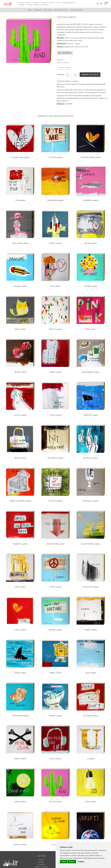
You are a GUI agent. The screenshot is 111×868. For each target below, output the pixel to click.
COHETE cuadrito (55, 243)
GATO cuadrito (20, 587)
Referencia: (61, 104)
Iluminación (41, 864)
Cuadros (41, 860)
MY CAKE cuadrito (91, 286)
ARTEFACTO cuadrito (91, 501)
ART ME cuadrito (91, 243)
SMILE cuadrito (91, 802)
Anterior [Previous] (4, 42)
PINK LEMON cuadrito (55, 200)
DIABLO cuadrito (55, 372)
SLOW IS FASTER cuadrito (91, 544)
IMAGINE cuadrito (20, 286)
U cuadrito (91, 759)
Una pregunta (65, 53)
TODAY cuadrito (55, 587)
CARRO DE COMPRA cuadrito (20, 501)
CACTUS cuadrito (55, 802)
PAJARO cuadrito (55, 716)
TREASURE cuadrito (91, 415)
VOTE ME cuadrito (55, 157)
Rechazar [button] (72, 862)
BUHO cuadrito (20, 329)
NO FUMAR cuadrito (91, 716)
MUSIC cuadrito (55, 759)
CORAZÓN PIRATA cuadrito (91, 157)
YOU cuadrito (20, 200)
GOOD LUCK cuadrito (91, 587)
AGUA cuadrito (91, 673)
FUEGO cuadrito (20, 630)
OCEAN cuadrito (20, 673)
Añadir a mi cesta (90, 75)
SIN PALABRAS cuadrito (91, 372)
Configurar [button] (81, 862)
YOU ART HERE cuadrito (55, 544)
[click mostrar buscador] (98, 4)
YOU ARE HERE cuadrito (20, 157)
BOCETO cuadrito (55, 329)
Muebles (41, 862)
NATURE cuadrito (55, 630)
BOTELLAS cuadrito (91, 458)
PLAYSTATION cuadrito (20, 716)
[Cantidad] (71, 75)
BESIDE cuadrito (20, 372)
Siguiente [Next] (54, 42)
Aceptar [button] (64, 862)
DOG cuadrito (55, 286)
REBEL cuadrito (20, 759)
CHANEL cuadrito (91, 630)
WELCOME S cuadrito (55, 458)
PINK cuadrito (91, 329)
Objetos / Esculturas (41, 867)
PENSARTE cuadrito (20, 544)
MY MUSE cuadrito (55, 501)
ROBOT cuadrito (55, 673)
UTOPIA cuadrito (55, 415)
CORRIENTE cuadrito (91, 200)
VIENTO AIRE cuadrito (20, 243)
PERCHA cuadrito (20, 845)
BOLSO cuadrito (20, 458)
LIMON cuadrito (20, 802)
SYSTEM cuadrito (20, 415)
